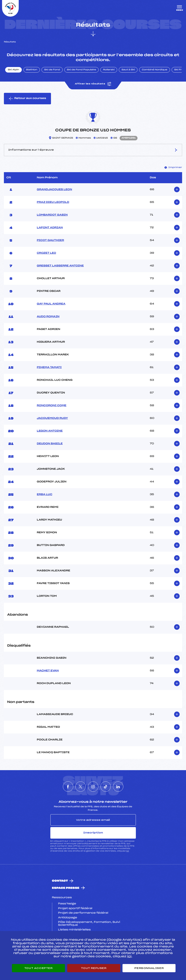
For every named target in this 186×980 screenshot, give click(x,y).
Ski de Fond (52, 70)
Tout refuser (94, 968)
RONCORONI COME (52, 406)
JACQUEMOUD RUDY (52, 418)
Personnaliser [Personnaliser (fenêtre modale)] (149, 968)
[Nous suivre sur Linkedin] (118, 787)
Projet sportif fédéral (75, 908)
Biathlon (32, 70)
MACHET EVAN (48, 671)
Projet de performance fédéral (83, 913)
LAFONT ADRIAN (50, 228)
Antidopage (68, 918)
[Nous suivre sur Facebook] (68, 787)
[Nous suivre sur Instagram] (93, 787)
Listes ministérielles (75, 930)
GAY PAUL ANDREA (51, 304)
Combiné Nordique (155, 70)
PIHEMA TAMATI (49, 367)
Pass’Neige (67, 904)
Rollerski (109, 70)
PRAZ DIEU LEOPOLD (53, 202)
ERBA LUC (44, 495)
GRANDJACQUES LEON (54, 190)
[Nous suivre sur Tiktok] (106, 787)
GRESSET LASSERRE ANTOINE (60, 266)
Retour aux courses (27, 99)
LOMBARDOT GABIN (52, 215)
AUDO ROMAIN (48, 317)
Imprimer (173, 167)
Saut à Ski (128, 70)
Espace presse (66, 888)
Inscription (93, 833)
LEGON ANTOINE (50, 431)
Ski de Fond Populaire (82, 70)
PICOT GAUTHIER (50, 240)
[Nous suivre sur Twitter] (81, 787)
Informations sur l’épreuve (93, 150)
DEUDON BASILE (50, 444)
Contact (60, 881)
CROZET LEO (46, 253)
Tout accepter (38, 968)
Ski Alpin (13, 70)
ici (128, 851)
